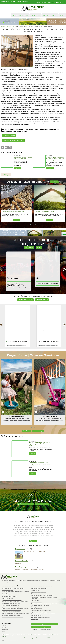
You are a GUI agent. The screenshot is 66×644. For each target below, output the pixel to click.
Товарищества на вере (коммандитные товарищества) (15, 602)
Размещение (5, 629)
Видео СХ (46, 15)
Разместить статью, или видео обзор (13, 140)
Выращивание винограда (37, 616)
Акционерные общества (7, 595)
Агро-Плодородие (21, 567)
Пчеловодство (34, 619)
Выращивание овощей (36, 609)
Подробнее (18, 168)
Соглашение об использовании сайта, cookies (42, 629)
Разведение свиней (36, 600)
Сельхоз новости (5, 2)
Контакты (4, 627)
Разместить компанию (9, 135)
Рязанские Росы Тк (21, 561)
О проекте (4, 626)
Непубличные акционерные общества (11, 612)
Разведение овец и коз (36, 602)
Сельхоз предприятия (20, 15)
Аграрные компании (42, 300)
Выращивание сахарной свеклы (39, 592)
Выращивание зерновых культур (39, 589)
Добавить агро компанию (25, 300)
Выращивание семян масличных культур (41, 617)
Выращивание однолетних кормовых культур (42, 596)
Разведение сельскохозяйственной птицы (41, 610)
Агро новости (35, 15)
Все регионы (60, 2)
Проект (55, 15)
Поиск (62, 15)
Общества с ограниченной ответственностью (13, 617)
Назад (6, 175)
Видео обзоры (29, 247)
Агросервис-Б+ (20, 549)
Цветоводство (34, 607)
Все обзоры (54, 182)
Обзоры (39, 247)
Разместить (13, 2)
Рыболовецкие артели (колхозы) (9, 597)
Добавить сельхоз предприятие (45, 2)
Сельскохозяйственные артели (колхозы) (12, 610)
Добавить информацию (23, 2)
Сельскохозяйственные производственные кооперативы (15, 614)
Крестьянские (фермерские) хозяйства (11, 615)
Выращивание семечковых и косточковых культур (43, 614)
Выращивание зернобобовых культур (40, 612)
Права (3, 631)
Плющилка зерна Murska (49, 416)
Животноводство (35, 590)
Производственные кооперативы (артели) (12, 600)
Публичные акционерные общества (10, 605)
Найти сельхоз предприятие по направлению (45, 624)
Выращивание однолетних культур (39, 594)
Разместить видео (38, 431)
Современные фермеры (17, 416)
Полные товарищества (7, 598)
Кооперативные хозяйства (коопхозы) (11, 603)
